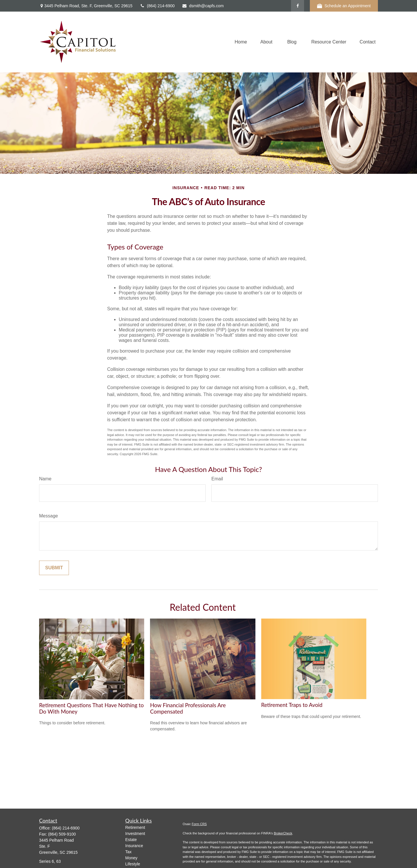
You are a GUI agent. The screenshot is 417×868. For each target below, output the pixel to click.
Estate (131, 840)
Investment (135, 834)
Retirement (135, 827)
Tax (129, 852)
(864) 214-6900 (157, 6)
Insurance (134, 846)
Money (131, 858)
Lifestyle (133, 864)
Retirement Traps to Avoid (292, 705)
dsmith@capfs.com (203, 6)
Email (217, 479)
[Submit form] (54, 568)
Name (45, 479)
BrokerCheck (283, 833)
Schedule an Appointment (344, 6)
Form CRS (199, 824)
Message (49, 516)
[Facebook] (298, 6)
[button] (241, 42)
